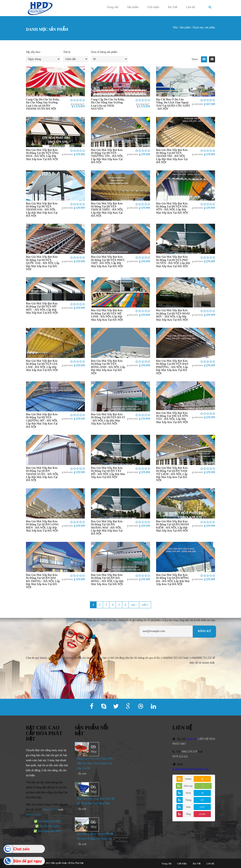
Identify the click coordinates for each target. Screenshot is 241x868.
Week (188, 793)
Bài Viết (173, 7)
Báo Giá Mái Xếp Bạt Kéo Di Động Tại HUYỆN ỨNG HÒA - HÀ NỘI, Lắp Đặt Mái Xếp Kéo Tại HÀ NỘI (42, 155)
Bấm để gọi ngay (28, 861)
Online (188, 779)
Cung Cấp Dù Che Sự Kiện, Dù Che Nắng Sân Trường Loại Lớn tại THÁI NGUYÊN (108, 104)
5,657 (202, 807)
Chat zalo (21, 849)
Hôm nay (188, 786)
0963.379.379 (47, 810)
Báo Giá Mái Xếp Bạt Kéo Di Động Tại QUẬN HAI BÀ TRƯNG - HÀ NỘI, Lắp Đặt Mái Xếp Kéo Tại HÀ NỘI (43, 581)
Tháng (188, 800)
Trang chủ (112, 7)
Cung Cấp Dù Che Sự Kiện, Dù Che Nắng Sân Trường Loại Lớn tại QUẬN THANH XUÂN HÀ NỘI (43, 104)
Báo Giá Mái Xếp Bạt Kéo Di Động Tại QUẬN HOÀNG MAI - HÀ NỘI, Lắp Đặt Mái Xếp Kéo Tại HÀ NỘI (107, 528)
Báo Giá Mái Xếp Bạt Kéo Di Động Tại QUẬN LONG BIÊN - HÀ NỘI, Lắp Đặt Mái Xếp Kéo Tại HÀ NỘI (42, 526)
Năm (188, 807)
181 (202, 800)
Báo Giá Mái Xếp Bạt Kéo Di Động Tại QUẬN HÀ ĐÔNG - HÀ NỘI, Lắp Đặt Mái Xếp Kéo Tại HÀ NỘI (107, 580)
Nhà (175, 27)
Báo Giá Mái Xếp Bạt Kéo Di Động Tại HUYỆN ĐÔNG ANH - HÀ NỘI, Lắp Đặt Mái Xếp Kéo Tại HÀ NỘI (108, 367)
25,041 (202, 814)
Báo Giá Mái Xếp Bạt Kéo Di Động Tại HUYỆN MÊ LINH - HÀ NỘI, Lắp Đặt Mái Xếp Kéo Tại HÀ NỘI (107, 315)
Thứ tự (67, 52)
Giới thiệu (153, 7)
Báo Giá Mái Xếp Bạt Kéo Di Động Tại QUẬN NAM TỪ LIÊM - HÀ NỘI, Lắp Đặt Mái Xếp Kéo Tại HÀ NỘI (172, 474)
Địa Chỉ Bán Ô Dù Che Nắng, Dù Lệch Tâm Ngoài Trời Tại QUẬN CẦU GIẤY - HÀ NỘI (173, 104)
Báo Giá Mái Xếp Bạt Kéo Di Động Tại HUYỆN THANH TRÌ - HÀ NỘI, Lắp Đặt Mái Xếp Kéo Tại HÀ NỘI (172, 156)
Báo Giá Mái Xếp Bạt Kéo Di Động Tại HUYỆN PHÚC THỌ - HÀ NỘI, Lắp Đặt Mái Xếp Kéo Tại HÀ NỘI (108, 261)
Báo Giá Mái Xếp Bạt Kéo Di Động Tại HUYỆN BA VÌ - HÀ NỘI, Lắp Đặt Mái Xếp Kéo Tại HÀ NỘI (108, 419)
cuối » (145, 605)
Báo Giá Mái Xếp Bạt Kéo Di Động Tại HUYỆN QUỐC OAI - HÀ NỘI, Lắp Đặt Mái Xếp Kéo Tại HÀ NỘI (43, 263)
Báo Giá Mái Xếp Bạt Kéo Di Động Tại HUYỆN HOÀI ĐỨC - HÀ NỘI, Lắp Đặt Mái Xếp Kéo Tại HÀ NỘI (173, 315)
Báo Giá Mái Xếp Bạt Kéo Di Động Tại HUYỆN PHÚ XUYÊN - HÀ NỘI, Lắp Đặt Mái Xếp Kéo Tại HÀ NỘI (173, 261)
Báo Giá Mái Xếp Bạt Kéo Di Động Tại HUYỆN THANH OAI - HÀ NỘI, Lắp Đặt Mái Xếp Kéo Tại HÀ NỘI (42, 210)
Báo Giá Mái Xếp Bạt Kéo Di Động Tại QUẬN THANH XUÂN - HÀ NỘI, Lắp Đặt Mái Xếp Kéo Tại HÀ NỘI (42, 474)
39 (202, 793)
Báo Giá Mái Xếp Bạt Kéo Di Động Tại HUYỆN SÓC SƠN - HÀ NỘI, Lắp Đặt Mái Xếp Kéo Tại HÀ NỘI (172, 208)
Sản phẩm (133, 7)
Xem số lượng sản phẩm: (104, 52)
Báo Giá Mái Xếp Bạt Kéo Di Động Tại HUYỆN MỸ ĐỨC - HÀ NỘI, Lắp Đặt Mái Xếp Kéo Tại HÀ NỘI (42, 308)
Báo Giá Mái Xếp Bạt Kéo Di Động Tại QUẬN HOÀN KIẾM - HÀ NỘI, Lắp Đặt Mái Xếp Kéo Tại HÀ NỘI (173, 526)
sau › (134, 605)
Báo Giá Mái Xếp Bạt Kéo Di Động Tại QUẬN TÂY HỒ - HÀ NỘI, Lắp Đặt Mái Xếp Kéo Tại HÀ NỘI (108, 473)
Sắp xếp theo (33, 52)
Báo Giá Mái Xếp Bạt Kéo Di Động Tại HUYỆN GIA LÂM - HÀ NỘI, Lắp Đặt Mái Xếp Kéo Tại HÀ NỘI (42, 365)
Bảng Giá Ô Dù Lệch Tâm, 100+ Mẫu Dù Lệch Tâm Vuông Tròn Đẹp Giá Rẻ (95, 767)
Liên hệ (190, 7)
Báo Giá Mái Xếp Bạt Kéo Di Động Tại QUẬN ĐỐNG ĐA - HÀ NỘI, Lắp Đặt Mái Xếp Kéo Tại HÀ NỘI (173, 580)
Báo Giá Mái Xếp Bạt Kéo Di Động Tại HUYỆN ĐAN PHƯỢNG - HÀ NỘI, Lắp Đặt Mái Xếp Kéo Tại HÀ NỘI (172, 367)
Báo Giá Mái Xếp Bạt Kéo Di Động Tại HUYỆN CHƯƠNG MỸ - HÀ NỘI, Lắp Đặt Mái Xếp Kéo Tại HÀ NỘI (42, 421)
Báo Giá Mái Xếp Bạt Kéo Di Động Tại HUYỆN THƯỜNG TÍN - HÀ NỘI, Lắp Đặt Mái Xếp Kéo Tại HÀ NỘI (107, 156)
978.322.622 (30, 815)
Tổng (188, 814)
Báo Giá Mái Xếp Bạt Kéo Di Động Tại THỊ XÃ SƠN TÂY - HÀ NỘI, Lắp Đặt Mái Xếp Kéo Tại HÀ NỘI (172, 418)
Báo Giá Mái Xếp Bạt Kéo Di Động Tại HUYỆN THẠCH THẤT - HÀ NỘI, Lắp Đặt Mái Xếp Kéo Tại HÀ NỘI (107, 210)
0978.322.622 (184, 756)
